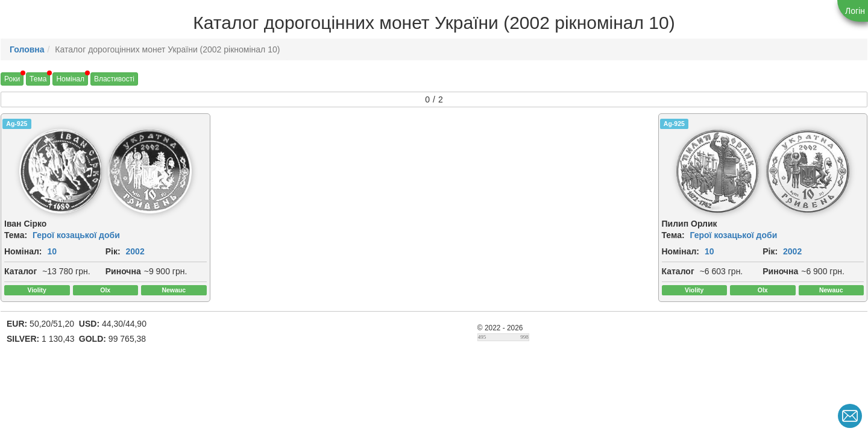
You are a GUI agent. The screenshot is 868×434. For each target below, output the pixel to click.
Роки (12, 79)
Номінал (70, 79)
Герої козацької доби (76, 235)
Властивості (114, 79)
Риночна (123, 271)
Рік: (113, 251)
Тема (38, 79)
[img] (61, 171)
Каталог (20, 271)
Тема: (16, 235)
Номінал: (23, 251)
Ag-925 (17, 124)
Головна (27, 49)
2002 (135, 251)
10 (52, 251)
